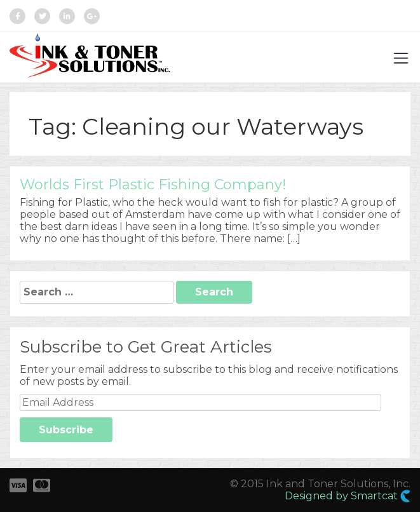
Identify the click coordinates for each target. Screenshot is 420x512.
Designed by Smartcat (348, 496)
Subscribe (66, 430)
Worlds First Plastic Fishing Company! (153, 185)
